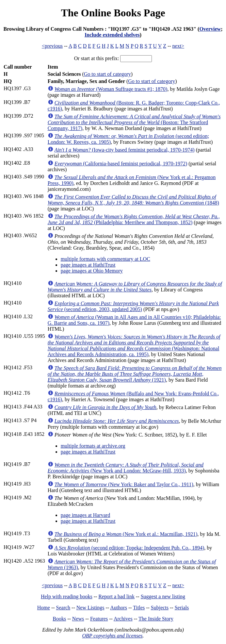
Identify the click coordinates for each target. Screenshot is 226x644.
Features (99, 619)
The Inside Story (156, 619)
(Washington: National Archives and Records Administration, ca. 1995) (134, 346)
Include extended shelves (112, 35)
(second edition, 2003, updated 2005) (133, 306)
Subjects (160, 608)
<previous (52, 46)
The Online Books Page (113, 13)
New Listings (90, 608)
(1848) (133, 200)
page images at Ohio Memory (92, 271)
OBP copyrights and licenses (112, 636)
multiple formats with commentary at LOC (105, 259)
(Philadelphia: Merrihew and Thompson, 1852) (134, 219)
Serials (182, 608)
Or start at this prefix (96, 58)
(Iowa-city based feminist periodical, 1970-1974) (125, 150)
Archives (123, 619)
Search (63, 608)
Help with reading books (67, 596)
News (78, 619)
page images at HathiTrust (88, 265)
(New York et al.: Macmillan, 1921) (126, 534)
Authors (119, 608)
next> (178, 46)
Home (44, 608)
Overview (210, 29)
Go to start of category (107, 74)
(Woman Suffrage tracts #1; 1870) (111, 89)
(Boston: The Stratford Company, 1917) (134, 122)
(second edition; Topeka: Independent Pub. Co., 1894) (129, 548)
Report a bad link (116, 596)
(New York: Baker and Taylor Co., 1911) (124, 484)
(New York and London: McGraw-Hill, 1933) (126, 468)
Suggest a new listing (163, 596)
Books (59, 619)
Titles (139, 608)
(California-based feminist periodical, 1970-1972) (121, 164)
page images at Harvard (85, 515)
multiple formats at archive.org (93, 446)
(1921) (135, 374)
